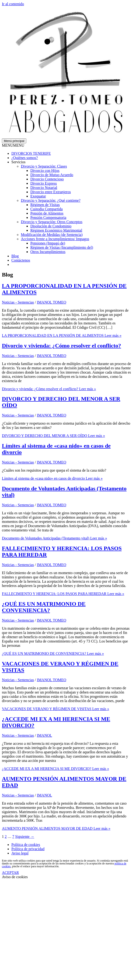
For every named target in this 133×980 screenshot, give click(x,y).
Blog (15, 256)
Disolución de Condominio (51, 226)
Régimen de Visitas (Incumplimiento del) (62, 247)
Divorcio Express (44, 183)
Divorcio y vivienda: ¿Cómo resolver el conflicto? (62, 346)
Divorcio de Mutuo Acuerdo (52, 175)
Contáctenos (21, 260)
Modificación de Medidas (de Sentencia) (52, 235)
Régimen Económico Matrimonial (56, 230)
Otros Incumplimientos (48, 252)
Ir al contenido (13, 4)
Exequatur (38, 196)
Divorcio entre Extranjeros (51, 192)
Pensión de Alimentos (47, 213)
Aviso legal (20, 853)
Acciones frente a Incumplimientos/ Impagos (55, 239)
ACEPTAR (10, 873)
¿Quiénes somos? (25, 158)
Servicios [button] (18, 162)
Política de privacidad (28, 849)
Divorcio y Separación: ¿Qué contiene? (51, 200)
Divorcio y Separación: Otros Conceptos (52, 222)
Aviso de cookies (15, 877)
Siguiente (25, 837)
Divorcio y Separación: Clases (44, 166)
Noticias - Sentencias (18, 302)
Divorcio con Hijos (45, 171)
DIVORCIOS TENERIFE (31, 153)
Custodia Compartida (46, 209)
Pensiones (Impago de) (48, 243)
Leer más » (62, 335)
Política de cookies (26, 845)
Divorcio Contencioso (47, 179)
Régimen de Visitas (45, 205)
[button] (13, 145)
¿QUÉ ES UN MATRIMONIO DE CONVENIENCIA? (44, 607)
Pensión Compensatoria (48, 218)
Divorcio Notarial (44, 188)
